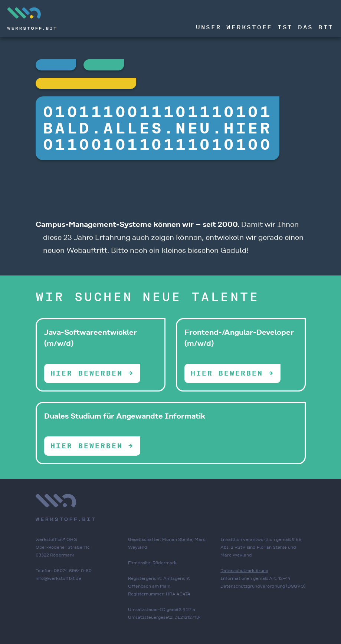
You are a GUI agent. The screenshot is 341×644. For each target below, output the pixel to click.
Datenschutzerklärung (244, 571)
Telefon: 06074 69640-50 (64, 571)
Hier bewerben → (92, 373)
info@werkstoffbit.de (58, 578)
